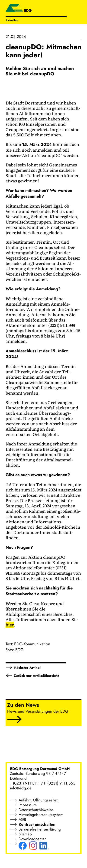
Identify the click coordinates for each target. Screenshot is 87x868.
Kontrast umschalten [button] (37, 824)
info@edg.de (21, 788)
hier (10, 625)
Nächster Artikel (27, 668)
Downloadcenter (32, 839)
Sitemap (25, 834)
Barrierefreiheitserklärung (40, 829)
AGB (22, 819)
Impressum (28, 805)
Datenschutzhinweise (36, 810)
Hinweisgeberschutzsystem (41, 815)
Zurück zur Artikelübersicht (36, 676)
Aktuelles (12, 20)
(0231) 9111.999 (62, 325)
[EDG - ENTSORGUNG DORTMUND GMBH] (19, 9)
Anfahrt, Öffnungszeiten (39, 800)
